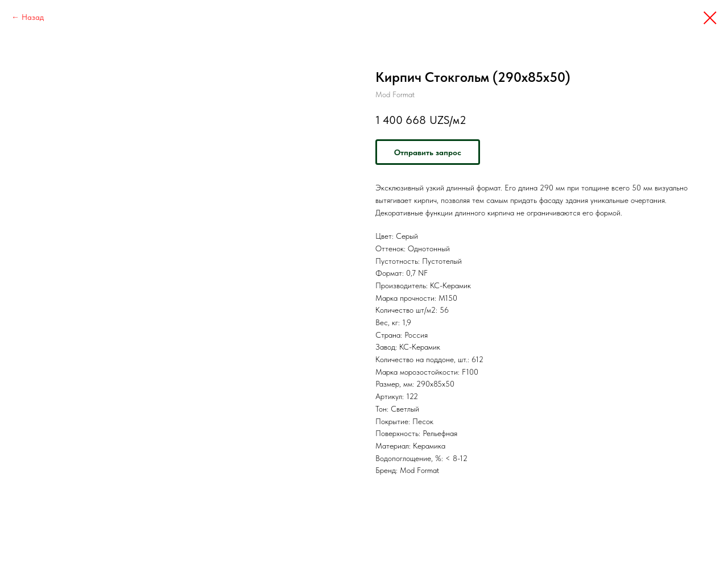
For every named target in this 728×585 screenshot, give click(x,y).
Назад (33, 17)
